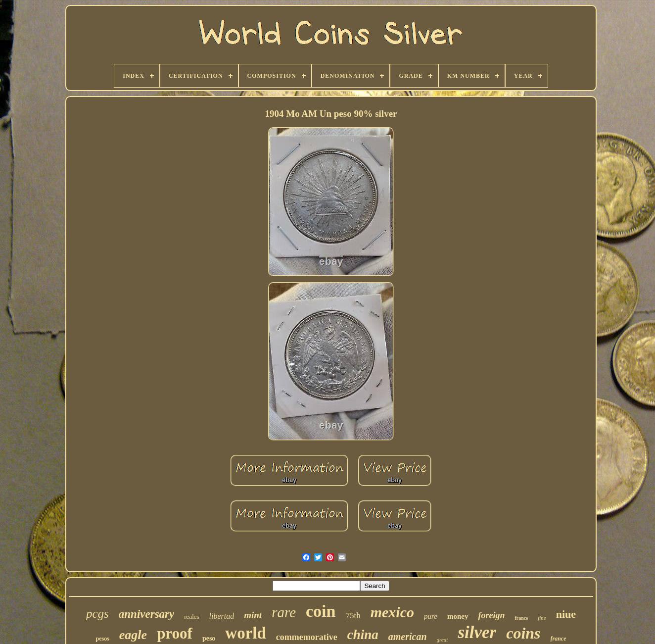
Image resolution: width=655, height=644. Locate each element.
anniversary (146, 614)
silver (477, 632)
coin (321, 611)
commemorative (307, 637)
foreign (491, 615)
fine (542, 618)
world (246, 633)
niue (566, 614)
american (408, 637)
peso (209, 638)
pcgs (97, 614)
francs (521, 618)
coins (523, 633)
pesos (102, 639)
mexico (392, 612)
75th (353, 616)
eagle (133, 635)
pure (431, 616)
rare (284, 612)
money (458, 616)
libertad (222, 616)
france (559, 639)
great (443, 640)
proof (175, 633)
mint (253, 615)
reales (191, 617)
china (363, 635)
